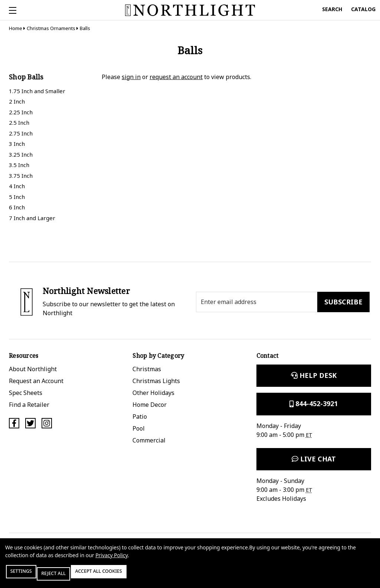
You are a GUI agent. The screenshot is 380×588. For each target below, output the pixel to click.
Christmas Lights (156, 381)
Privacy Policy (112, 560)
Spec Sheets (26, 393)
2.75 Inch (21, 133)
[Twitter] (30, 423)
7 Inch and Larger (32, 218)
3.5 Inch (19, 165)
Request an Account (36, 381)
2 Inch (17, 101)
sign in (131, 77)
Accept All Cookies (128, 576)
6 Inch (17, 207)
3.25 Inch (21, 154)
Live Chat (314, 459)
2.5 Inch (19, 122)
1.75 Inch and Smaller (37, 91)
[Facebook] (14, 423)
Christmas (147, 369)
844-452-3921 (314, 404)
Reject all (70, 576)
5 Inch (17, 197)
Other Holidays (153, 393)
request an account (176, 77)
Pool (139, 428)
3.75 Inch (21, 176)
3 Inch (17, 144)
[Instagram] (47, 423)
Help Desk (314, 375)
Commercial (149, 440)
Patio (140, 416)
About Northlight (33, 369)
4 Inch (17, 186)
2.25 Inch (21, 112)
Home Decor (150, 405)
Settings (27, 576)
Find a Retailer (29, 405)
